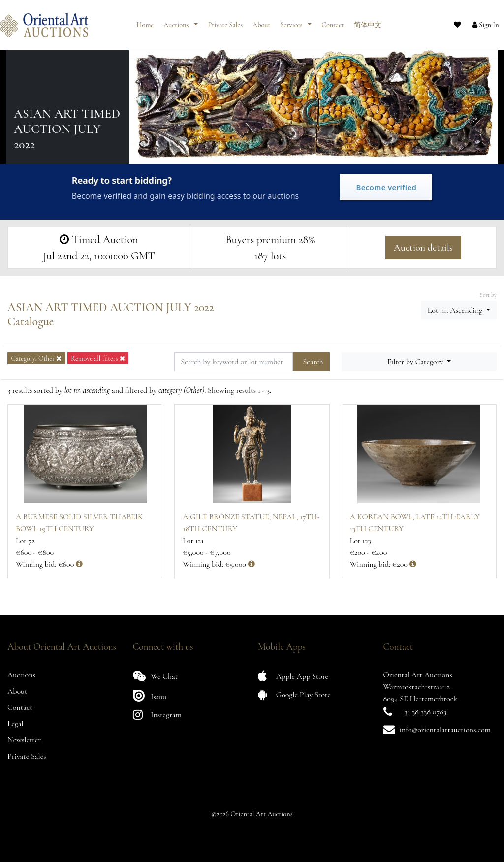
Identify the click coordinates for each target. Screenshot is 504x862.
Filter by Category (416, 362)
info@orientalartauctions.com (445, 730)
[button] (477, 21)
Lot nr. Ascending (456, 310)
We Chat (156, 676)
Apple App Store (293, 676)
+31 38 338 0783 (424, 712)
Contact (333, 21)
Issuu (150, 695)
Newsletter (24, 740)
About (261, 21)
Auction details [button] (423, 248)
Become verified (386, 187)
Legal (16, 724)
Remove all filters (98, 359)
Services (292, 21)
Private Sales (225, 21)
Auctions (177, 21)
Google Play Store (294, 694)
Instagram (157, 715)
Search (313, 362)
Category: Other (36, 359)
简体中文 (368, 21)
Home (145, 21)
